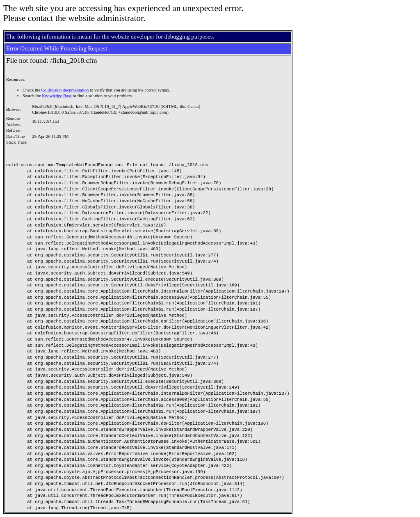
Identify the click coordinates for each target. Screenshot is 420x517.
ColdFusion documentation (65, 90)
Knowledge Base (57, 96)
